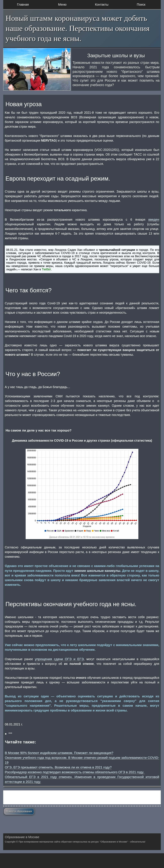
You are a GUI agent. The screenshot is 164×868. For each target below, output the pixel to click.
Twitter (46, 269)
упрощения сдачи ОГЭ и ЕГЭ (59, 659)
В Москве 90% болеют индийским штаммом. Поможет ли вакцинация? (59, 753)
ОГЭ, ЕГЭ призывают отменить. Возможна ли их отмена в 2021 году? (58, 767)
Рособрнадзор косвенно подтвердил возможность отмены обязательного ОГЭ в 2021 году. (75, 772)
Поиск (141, 4)
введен (154, 219)
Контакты (102, 4)
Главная (23, 4)
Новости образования (19, 811)
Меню (62, 4)
